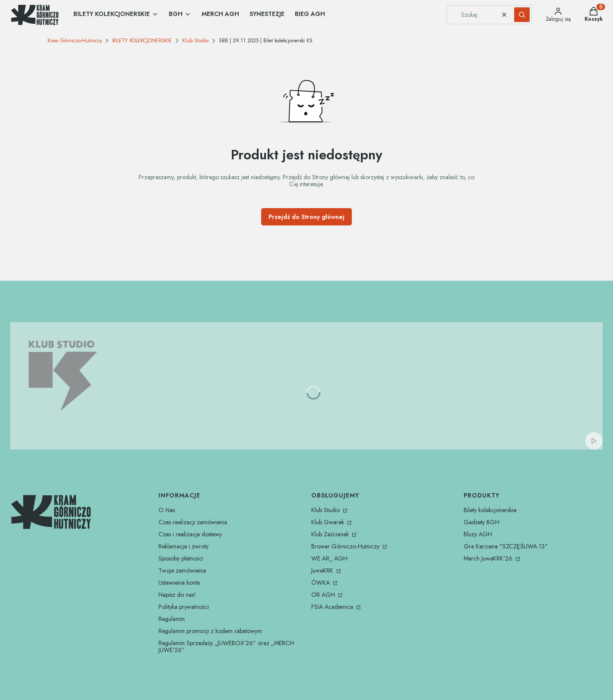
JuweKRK (323, 570)
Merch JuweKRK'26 (489, 558)
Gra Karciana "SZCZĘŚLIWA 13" (506, 546)
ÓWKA (321, 583)
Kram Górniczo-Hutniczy (75, 41)
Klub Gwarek (329, 522)
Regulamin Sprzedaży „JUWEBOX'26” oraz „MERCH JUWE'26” (226, 646)
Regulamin (172, 619)
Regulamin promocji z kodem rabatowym (210, 631)
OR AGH (324, 595)
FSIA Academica (333, 607)
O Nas (167, 510)
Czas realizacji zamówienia (193, 522)
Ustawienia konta (179, 583)
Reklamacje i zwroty (183, 546)
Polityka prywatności (184, 607)
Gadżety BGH (482, 522)
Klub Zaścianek (331, 534)
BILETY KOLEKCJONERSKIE (142, 41)
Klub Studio (195, 41)
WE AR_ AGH (329, 558)
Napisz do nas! (177, 595)
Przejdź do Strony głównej (306, 217)
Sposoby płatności (181, 558)
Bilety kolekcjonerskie (490, 510)
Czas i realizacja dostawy (190, 534)
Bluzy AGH (478, 534)
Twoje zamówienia (182, 570)
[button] (522, 15)
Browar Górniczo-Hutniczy (346, 546)
